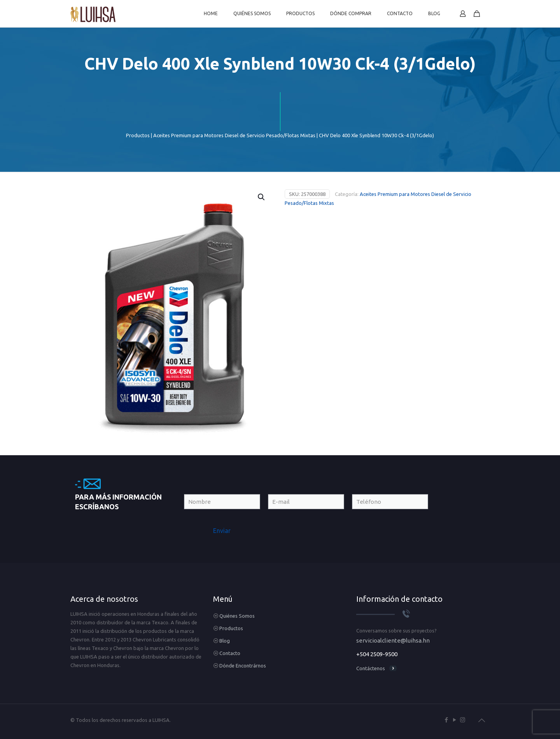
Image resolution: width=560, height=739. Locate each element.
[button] (262, 197)
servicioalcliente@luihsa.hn (393, 640)
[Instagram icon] (463, 720)
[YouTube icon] (454, 720)
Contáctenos (371, 668)
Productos (138, 135)
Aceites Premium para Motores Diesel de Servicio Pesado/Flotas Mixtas (234, 135)
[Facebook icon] (446, 720)
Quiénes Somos (237, 616)
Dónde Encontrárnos (243, 666)
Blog (225, 641)
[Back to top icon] (481, 720)
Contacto (230, 653)
